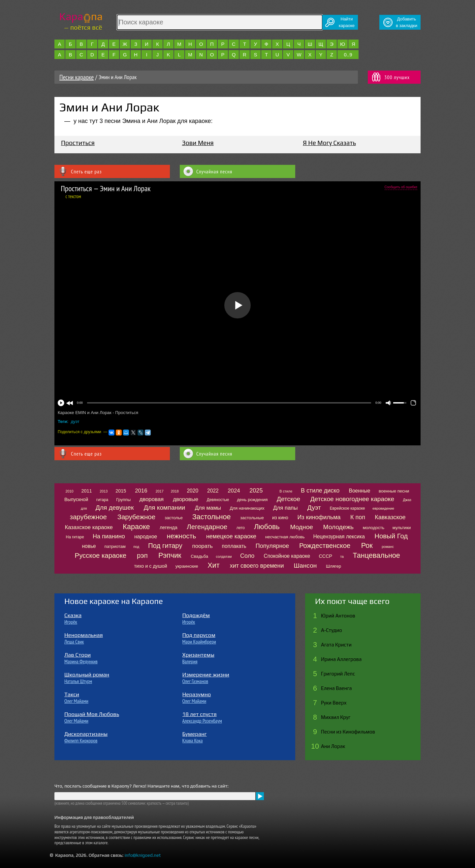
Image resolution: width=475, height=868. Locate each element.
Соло (247, 556)
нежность (182, 536)
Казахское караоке (89, 527)
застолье (174, 518)
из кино (280, 518)
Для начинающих (247, 508)
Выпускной (76, 499)
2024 (234, 491)
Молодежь (339, 527)
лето (241, 528)
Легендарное (207, 527)
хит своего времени (257, 566)
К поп (358, 517)
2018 (175, 491)
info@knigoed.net (143, 855)
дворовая (151, 499)
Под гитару (165, 546)
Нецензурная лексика (339, 537)
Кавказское (390, 517)
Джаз (407, 500)
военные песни (394, 491)
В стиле (286, 491)
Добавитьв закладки (407, 22)
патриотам (115, 546)
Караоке (136, 527)
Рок (367, 545)
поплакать (234, 546)
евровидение (383, 508)
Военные (359, 491)
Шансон (305, 566)
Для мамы (208, 508)
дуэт (75, 421)
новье (89, 546)
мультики (402, 528)
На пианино (109, 536)
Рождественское (325, 546)
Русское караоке (101, 555)
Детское (288, 499)
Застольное (212, 517)
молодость (374, 528)
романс (388, 547)
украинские (187, 566)
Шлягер (333, 566)
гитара (102, 500)
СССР (325, 556)
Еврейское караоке (348, 508)
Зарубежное (136, 517)
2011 (86, 491)
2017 (160, 491)
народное (146, 537)
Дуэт (314, 508)
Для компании (164, 508)
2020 (192, 491)
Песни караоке (77, 77)
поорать (203, 546)
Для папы (285, 508)
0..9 (348, 55)
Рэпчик (170, 555)
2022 (213, 491)
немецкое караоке (231, 536)
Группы (123, 500)
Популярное (272, 546)
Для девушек (115, 508)
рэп (142, 555)
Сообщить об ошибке (401, 187)
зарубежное (88, 517)
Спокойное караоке (287, 556)
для (84, 508)
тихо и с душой (151, 566)
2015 (121, 491)
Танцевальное (377, 555)
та (342, 556)
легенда (169, 527)
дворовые (186, 499)
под (136, 547)
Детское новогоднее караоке (352, 499)
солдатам (224, 556)
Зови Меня (198, 143)
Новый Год (391, 536)
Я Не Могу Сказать (329, 143)
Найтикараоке (347, 22)
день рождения (252, 500)
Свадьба (199, 556)
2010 (69, 491)
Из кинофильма (319, 517)
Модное (301, 527)
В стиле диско (320, 491)
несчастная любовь (285, 537)
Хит (213, 565)
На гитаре (75, 537)
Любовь (267, 527)
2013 (104, 491)
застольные (252, 518)
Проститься (78, 143)
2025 (256, 491)
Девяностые (218, 500)
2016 (141, 491)
